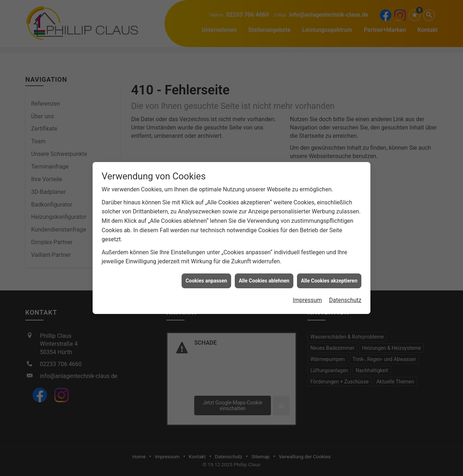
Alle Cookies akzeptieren (329, 278)
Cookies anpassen (206, 278)
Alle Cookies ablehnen (264, 278)
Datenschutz (345, 297)
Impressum (307, 297)
